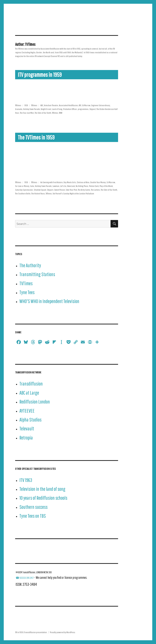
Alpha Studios (30, 420)
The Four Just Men (27, 113)
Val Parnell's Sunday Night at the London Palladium (73, 194)
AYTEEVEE (27, 411)
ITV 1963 (26, 480)
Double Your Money (98, 182)
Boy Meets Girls (70, 182)
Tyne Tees (27, 292)
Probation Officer (70, 109)
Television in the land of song (42, 489)
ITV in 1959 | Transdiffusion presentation (31, 632)
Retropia (26, 438)
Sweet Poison (60, 190)
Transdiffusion (31, 384)
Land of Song (57, 109)
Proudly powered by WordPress (63, 632)
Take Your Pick (71, 190)
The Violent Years (38, 194)
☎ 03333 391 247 (25, 578)
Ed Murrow (86, 105)
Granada (19, 109)
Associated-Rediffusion (68, 105)
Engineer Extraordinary (101, 105)
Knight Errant (46, 109)
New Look (71, 186)
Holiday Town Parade (32, 109)
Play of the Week (106, 186)
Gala (32, 186)
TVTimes (18, 105)
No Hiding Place (82, 186)
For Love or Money (22, 186)
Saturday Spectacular (24, 190)
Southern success (33, 507)
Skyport (93, 109)
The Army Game (84, 190)
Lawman (56, 186)
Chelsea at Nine (83, 182)
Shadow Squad (40, 190)
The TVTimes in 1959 (36, 137)
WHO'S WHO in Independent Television (49, 301)
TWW (61, 113)
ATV (80, 105)
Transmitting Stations (37, 274)
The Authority (30, 265)
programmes (83, 109)
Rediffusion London (35, 402)
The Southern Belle (23, 194)
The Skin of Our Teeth (43, 113)
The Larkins (95, 190)
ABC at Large (29, 393)
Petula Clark (94, 186)
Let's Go (63, 186)
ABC (42, 105)
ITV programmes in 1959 (40, 75)
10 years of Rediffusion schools (43, 498)
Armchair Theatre (51, 105)
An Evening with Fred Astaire (52, 182)
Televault (27, 429)
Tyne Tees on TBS (33, 516)
